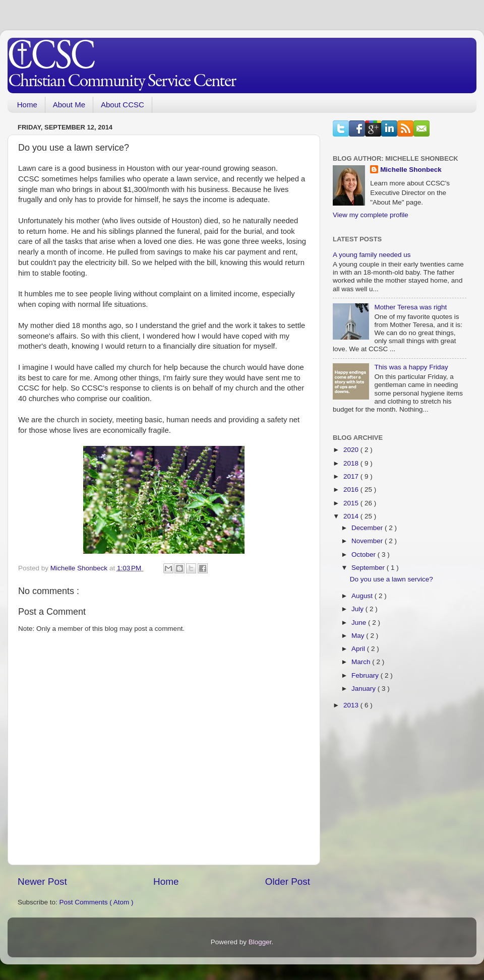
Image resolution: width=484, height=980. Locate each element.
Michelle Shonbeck (411, 170)
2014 (352, 516)
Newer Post (42, 881)
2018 (352, 463)
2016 (352, 489)
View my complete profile (371, 215)
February (366, 675)
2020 (352, 450)
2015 (352, 503)
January (365, 689)
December (368, 528)
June (360, 623)
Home (27, 105)
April (359, 649)
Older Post (288, 881)
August (363, 596)
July (358, 609)
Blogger (260, 942)
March (362, 662)
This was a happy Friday (411, 367)
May (359, 636)
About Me (69, 105)
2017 (352, 476)
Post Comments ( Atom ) (97, 902)
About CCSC (123, 105)
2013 (352, 705)
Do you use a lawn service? (391, 579)
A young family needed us (372, 255)
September (369, 568)
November (368, 541)
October (365, 554)
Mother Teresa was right (410, 307)
